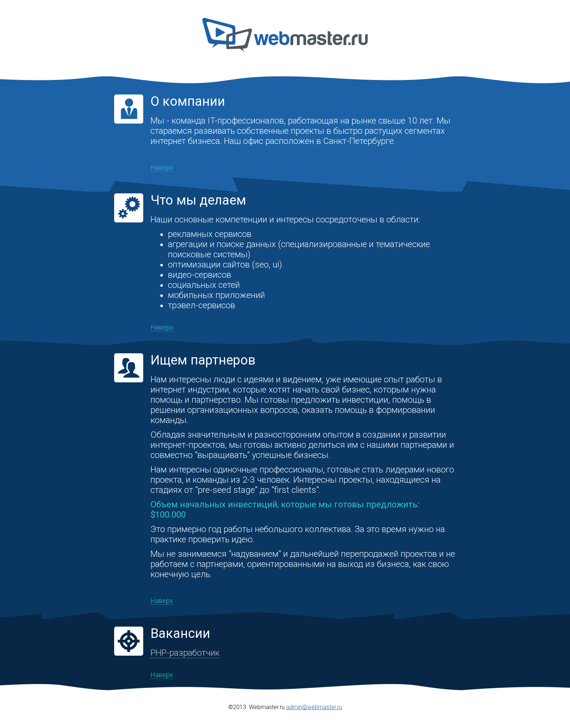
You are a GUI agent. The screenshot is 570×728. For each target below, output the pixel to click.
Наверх (162, 167)
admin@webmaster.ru (314, 707)
